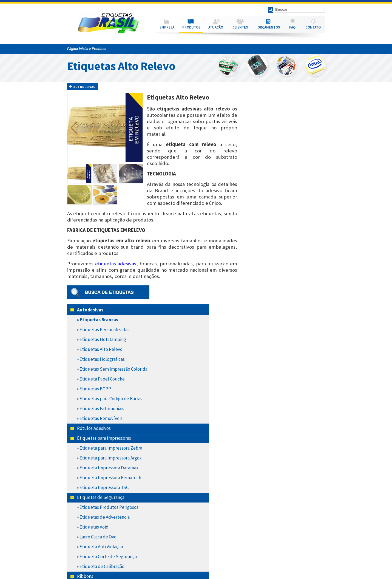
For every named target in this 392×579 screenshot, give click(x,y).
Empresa (70, 533)
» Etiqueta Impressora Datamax (283, 276)
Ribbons (261, 384)
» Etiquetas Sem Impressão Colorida (279, 177)
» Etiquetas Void (268, 335)
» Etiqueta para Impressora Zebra (285, 256)
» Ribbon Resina (268, 414)
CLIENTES (240, 27)
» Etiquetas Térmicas (273, 493)
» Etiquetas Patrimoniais (276, 216)
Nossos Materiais (269, 433)
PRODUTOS (191, 27)
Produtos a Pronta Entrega (272, 503)
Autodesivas (82, 87)
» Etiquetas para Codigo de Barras (285, 206)
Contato (69, 555)
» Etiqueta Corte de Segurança (282, 364)
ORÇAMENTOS (269, 27)
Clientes (70, 546)
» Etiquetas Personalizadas (279, 137)
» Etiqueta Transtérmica (276, 453)
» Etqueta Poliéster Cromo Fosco (284, 443)
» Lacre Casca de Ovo (272, 345)
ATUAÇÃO (216, 27)
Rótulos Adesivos (269, 236)
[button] (136, 127)
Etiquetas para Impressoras (279, 246)
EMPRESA (167, 27)
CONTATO (313, 27)
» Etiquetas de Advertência (279, 325)
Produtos (70, 537)
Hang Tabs (263, 424)
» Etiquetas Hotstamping (277, 147)
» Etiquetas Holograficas (276, 167)
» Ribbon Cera (265, 394)
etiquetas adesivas (116, 264)
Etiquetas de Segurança (276, 305)
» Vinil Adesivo (266, 483)
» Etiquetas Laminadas (274, 473)
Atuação (70, 542)
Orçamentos (72, 550)
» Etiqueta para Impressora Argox (285, 266)
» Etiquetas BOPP (269, 197)
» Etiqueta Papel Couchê (276, 187)
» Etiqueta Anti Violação (275, 354)
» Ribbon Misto (267, 404)
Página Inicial (78, 49)
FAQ (292, 27)
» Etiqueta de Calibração (276, 374)
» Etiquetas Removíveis (275, 226)
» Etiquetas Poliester (273, 463)
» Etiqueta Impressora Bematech (284, 285)
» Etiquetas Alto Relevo (275, 157)
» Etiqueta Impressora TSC (278, 295)
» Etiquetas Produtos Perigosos (283, 315)
